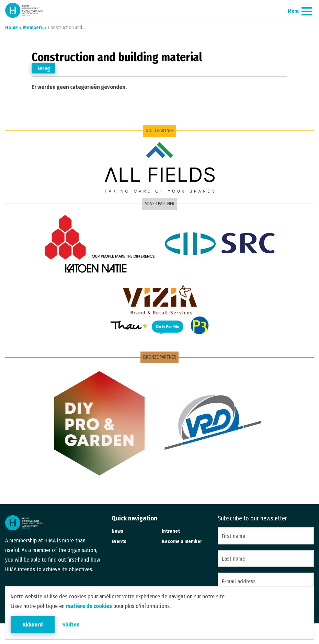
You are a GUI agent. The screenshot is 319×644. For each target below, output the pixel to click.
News (117, 531)
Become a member (182, 542)
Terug (43, 68)
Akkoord (33, 625)
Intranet (171, 531)
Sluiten (71, 625)
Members (32, 28)
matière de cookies (89, 606)
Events (119, 542)
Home (12, 28)
